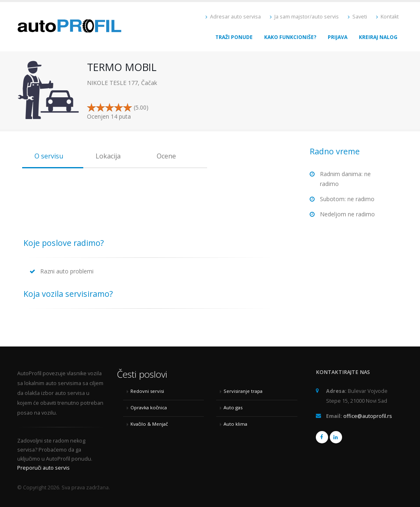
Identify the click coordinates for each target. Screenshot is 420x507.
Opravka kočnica (149, 407)
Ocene (166, 156)
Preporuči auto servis (43, 468)
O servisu (49, 156)
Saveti (357, 17)
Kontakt (387, 17)
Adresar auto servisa (233, 17)
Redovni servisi (147, 391)
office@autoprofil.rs (368, 416)
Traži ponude (234, 37)
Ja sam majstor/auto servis (304, 17)
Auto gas (233, 407)
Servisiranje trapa (243, 391)
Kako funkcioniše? (290, 37)
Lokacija (108, 156)
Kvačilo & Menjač (149, 424)
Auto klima (235, 424)
